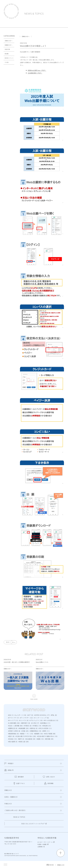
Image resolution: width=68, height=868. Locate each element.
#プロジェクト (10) (36, 720)
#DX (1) (11, 715)
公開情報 (40, 847)
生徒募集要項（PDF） (35, 73)
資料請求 (19, 777)
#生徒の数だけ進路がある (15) (47, 736)
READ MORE (34, 699)
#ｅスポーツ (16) (20, 715)
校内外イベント (9, 58)
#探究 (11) (46, 731)
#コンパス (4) (24, 720)
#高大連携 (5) (13, 742)
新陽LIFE (9, 771)
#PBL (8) (54, 715)
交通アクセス (19, 783)
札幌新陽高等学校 (11, 11)
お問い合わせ (49, 777)
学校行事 (7, 49)
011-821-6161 (12, 844)
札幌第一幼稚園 (42, 844)
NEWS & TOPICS (34, 14)
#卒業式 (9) (28, 726)
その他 (7, 62)
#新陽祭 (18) (38, 734)
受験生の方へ (9, 41)
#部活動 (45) (49, 739)
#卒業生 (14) (37, 726)
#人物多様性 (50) (14, 723)
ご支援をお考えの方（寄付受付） (15, 810)
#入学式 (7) (35, 723)
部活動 (7, 54)
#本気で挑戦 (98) (50, 734)
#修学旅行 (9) (25, 723)
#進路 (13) (40, 739)
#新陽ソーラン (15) (26, 734)
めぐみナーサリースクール (45, 842)
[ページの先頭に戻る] (61, 853)
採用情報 (49, 783)
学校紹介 (9, 764)
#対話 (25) (25, 731)
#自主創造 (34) (30, 739)
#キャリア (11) (13, 720)
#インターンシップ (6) (41, 718)
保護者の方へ (8, 45)
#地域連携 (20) (24, 728)
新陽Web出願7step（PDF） (37, 70)
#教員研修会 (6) (13, 734)
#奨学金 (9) (34, 728)
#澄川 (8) (11, 736)
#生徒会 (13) (12, 739)
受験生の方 (61, 865)
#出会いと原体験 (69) (15, 726)
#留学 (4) (21, 739)
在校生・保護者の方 (11, 797)
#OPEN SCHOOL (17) (42, 715)
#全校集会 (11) (45, 723)
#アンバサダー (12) (26, 718)
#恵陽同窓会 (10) (35, 731)
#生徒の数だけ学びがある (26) (26, 736)
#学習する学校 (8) (14, 731)
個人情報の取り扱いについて (12, 854)
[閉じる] (61, 764)
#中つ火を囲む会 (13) (51, 720)
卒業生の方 (8, 804)
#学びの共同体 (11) (45, 728)
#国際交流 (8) (13, 728)
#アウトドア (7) (13, 718)
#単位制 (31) (47, 726)
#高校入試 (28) (24, 742)
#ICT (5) (30, 715)
